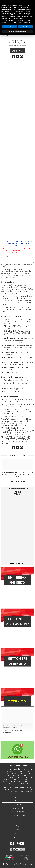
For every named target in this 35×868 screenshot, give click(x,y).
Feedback (18, 830)
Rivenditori (17, 833)
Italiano (30, 864)
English (8, 864)
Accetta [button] (26, 27)
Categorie (17, 804)
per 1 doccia (16, 474)
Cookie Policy (17, 837)
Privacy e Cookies (18, 812)
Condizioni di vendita (18, 815)
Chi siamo (17, 819)
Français (23, 864)
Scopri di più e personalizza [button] (17, 31)
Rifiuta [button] (10, 27)
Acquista (17, 51)
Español (15, 864)
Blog (17, 826)
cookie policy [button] (28, 11)
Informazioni (18, 822)
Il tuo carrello (17, 808)
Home (17, 801)
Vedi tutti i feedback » (18, 563)
